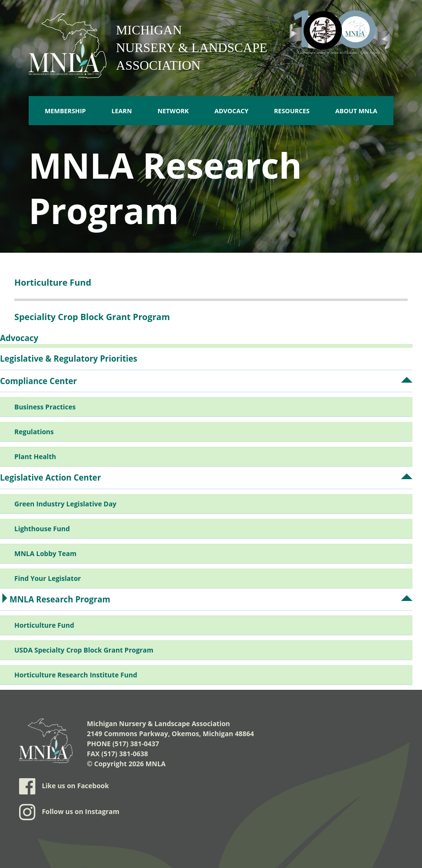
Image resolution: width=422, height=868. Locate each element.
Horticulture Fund (44, 625)
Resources (292, 111)
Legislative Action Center (50, 477)
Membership (65, 111)
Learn (121, 111)
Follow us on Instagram (69, 812)
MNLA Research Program (60, 599)
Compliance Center (38, 381)
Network (173, 111)
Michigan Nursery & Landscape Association (192, 48)
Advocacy (231, 111)
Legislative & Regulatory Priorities (69, 359)
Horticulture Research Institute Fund (76, 675)
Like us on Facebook (64, 786)
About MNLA (356, 111)
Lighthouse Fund (42, 529)
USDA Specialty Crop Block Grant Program (84, 650)
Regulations (34, 432)
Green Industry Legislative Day (65, 504)
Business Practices (45, 407)
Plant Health (35, 456)
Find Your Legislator (47, 578)
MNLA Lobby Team (45, 553)
